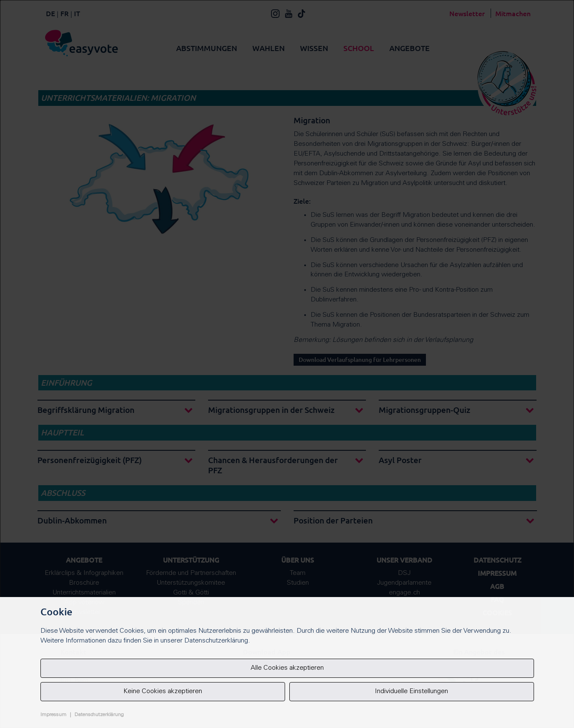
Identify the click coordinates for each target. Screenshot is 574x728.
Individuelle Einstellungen (411, 691)
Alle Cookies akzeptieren (287, 668)
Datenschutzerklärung (99, 715)
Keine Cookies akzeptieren (163, 691)
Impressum (53, 715)
